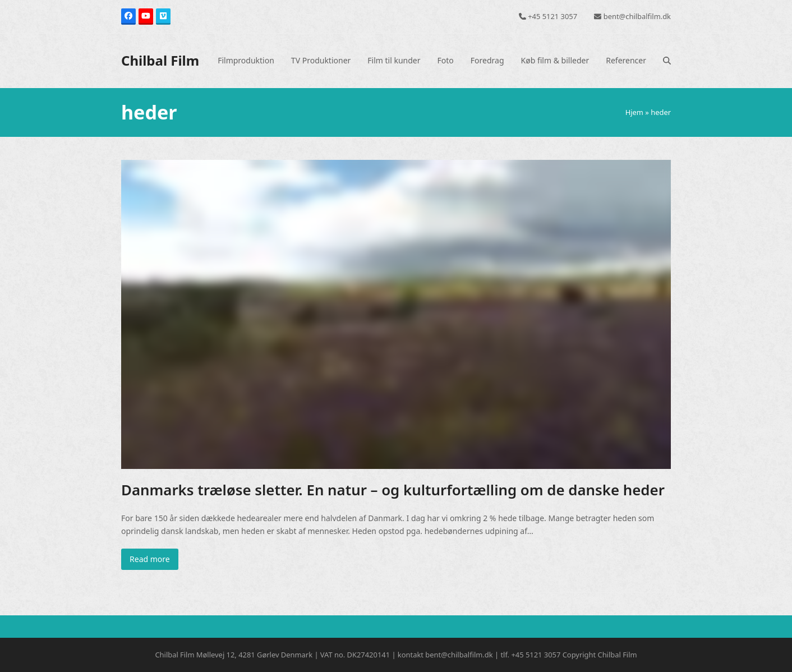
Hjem (634, 112)
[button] (667, 61)
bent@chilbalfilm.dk (637, 16)
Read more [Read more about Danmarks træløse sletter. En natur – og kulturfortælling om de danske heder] (150, 559)
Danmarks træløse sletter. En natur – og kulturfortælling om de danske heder (393, 490)
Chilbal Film (160, 60)
